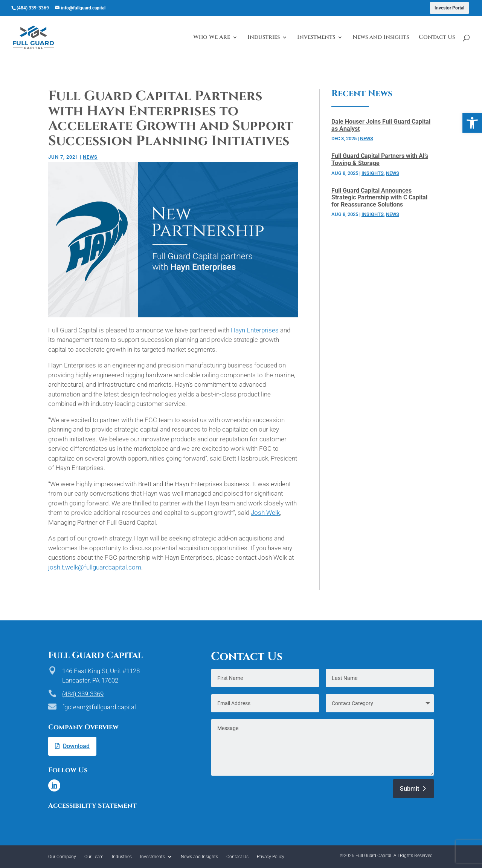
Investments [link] (316, 38)
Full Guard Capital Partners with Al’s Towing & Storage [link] (380, 159)
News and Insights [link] (381, 38)
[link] (472, 123)
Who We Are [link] (212, 38)
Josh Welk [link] (265, 513)
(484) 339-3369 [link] (83, 694)
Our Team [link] (94, 857)
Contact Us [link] (437, 38)
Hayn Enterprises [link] (255, 330)
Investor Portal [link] (449, 8)
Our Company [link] (62, 857)
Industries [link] (264, 38)
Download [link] (76, 746)
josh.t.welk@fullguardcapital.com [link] (95, 567)
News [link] (90, 157)
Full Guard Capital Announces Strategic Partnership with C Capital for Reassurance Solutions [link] (379, 197)
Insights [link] (373, 173)
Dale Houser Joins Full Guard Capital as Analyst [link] (381, 125)
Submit (410, 789)
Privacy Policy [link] (271, 857)
